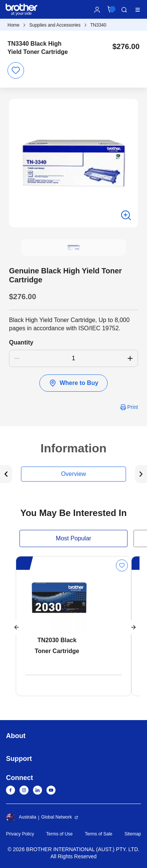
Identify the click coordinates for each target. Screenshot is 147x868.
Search (124, 10)
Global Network (57, 817)
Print (133, 407)
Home (13, 25)
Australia (21, 817)
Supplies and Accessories (55, 25)
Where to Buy (73, 383)
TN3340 (98, 25)
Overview (74, 474)
